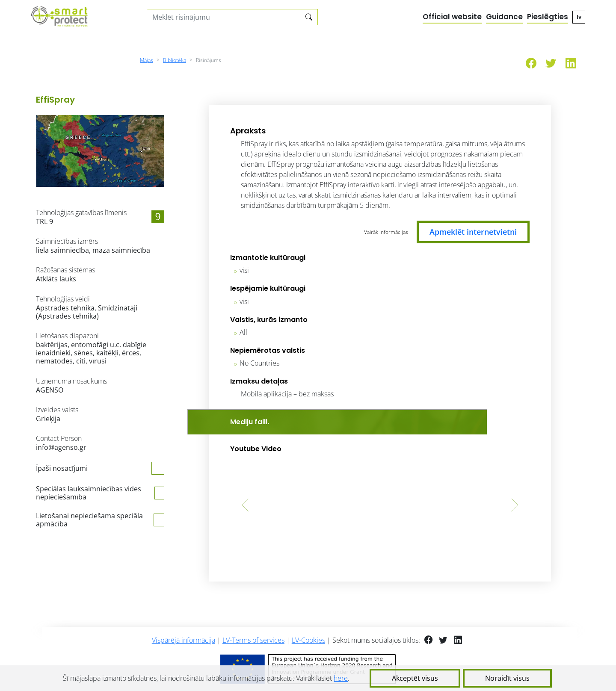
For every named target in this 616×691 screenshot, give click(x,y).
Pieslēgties (548, 17)
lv (579, 17)
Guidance (504, 17)
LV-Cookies (308, 640)
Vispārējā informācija (184, 640)
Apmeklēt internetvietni (473, 232)
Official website (452, 17)
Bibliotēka (175, 60)
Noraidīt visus (507, 678)
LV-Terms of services (253, 640)
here (341, 678)
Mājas (147, 60)
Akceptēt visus (415, 678)
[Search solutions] (224, 17)
